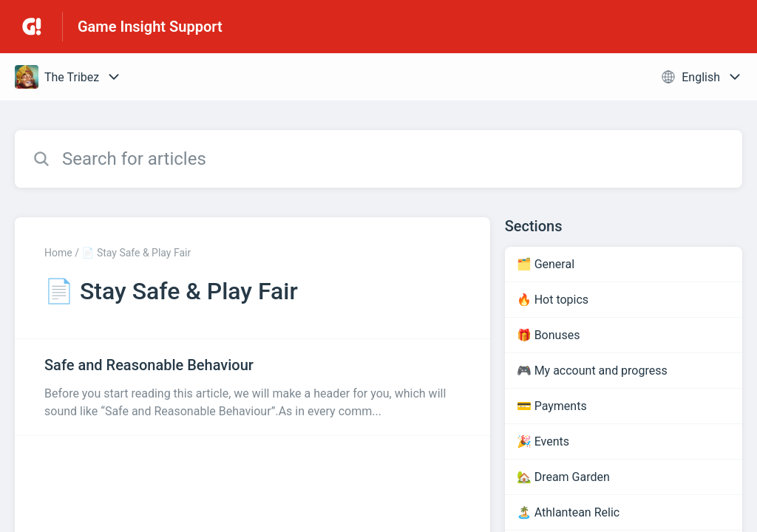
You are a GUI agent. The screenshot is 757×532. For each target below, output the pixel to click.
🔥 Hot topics (553, 300)
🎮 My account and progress (592, 371)
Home (58, 253)
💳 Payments (552, 406)
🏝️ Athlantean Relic (568, 512)
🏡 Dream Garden (563, 477)
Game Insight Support (150, 27)
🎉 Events (543, 441)
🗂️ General (546, 264)
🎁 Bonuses (549, 335)
